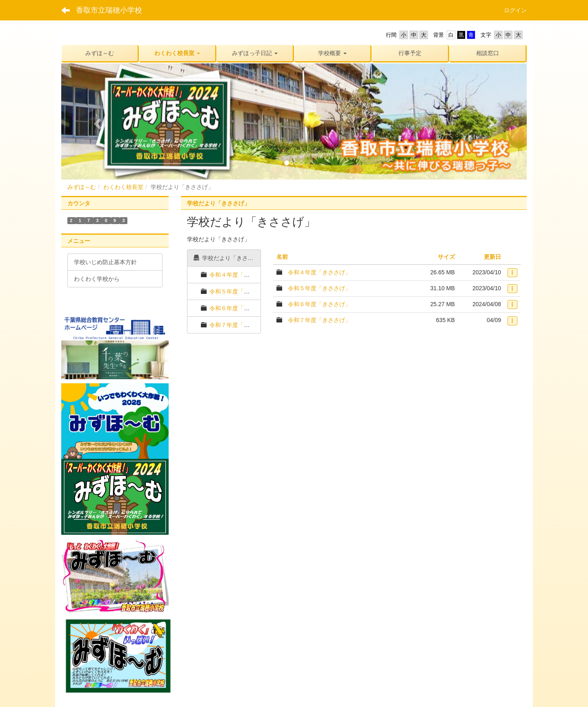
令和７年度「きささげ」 (241, 325)
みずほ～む (82, 187)
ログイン (515, 10)
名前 (282, 257)
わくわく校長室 (123, 187)
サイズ (446, 257)
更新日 (492, 257)
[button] (177, 53)
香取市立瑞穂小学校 (109, 10)
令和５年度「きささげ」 (241, 291)
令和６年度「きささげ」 (241, 308)
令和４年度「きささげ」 (241, 275)
